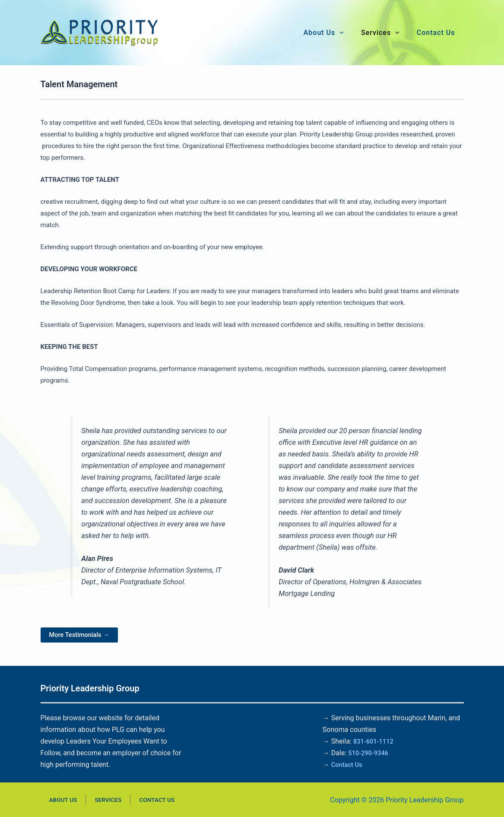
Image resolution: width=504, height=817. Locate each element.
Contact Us (348, 765)
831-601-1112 (375, 741)
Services (92, 800)
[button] (339, 33)
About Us (56, 800)
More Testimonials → (82, 635)
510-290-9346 (370, 753)
